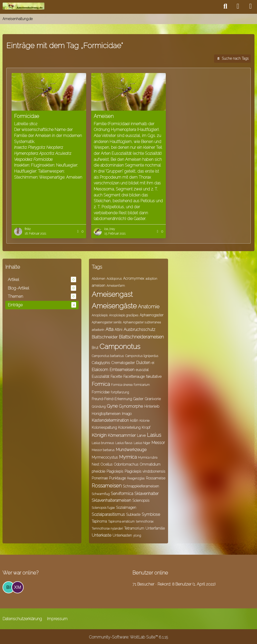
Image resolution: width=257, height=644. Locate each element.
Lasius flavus (124, 443)
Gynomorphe (131, 406)
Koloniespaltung (104, 427)
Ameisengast (112, 294)
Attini (118, 330)
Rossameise (156, 478)
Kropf (146, 427)
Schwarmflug (101, 494)
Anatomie (149, 307)
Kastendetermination (110, 420)
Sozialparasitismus (108, 514)
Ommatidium (150, 464)
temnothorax (145, 522)
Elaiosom (100, 370)
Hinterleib (152, 406)
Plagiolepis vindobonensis (145, 471)
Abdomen (98, 279)
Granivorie (153, 399)
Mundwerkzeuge (131, 450)
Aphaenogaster (152, 315)
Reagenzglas (136, 478)
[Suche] (225, 6)
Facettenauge (134, 377)
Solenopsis (141, 500)
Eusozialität (100, 377)
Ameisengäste (114, 306)
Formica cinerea (122, 385)
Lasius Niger (142, 443)
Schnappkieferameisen (141, 486)
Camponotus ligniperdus (142, 356)
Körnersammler (122, 435)
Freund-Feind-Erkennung (112, 399)
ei (153, 363)
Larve (141, 436)
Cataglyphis (101, 363)
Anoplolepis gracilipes (124, 315)
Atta (109, 329)
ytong (137, 536)
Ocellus (107, 464)
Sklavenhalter (146, 494)
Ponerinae (100, 478)
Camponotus (120, 347)
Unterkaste (101, 535)
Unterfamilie (155, 528)
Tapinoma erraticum (121, 522)
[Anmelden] (238, 6)
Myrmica (128, 457)
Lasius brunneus (103, 443)
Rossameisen (107, 486)
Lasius (154, 435)
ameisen (98, 285)
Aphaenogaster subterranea (142, 322)
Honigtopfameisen (106, 414)
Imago (127, 414)
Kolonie (144, 421)
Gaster (138, 399)
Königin (99, 435)
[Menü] (250, 6)
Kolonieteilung (129, 427)
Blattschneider (105, 337)
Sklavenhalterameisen (111, 500)
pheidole (98, 471)
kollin (134, 420)
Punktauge (117, 478)
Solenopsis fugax (103, 508)
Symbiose (151, 514)
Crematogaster (123, 363)
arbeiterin (98, 330)
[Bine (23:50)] (9, 587)
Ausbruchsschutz (139, 330)
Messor (158, 443)
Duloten (143, 363)
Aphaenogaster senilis (107, 322)
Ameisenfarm (116, 286)
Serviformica (122, 494)
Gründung (99, 407)
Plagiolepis (115, 471)
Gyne (112, 406)
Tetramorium (134, 528)
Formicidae (101, 392)
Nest (95, 464)
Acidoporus (114, 279)
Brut (95, 348)
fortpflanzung (120, 392)
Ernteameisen (122, 370)
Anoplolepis (100, 315)
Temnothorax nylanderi (107, 529)
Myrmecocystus (105, 457)
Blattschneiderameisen (141, 337)
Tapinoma (99, 521)
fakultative (154, 377)
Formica (101, 384)
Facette (116, 377)
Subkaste (133, 515)
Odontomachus (126, 464)
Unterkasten (122, 535)
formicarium (142, 385)
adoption (151, 279)
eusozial (142, 370)
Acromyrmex (134, 278)
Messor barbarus (103, 450)
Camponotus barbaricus (108, 356)
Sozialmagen (126, 508)
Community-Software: (128, 637)
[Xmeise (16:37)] (18, 587)
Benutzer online (150, 573)
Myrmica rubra (148, 458)
